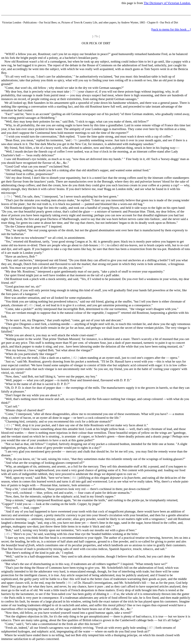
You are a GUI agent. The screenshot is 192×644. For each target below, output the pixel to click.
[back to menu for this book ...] (171, 29)
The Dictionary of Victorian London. (167, 3)
